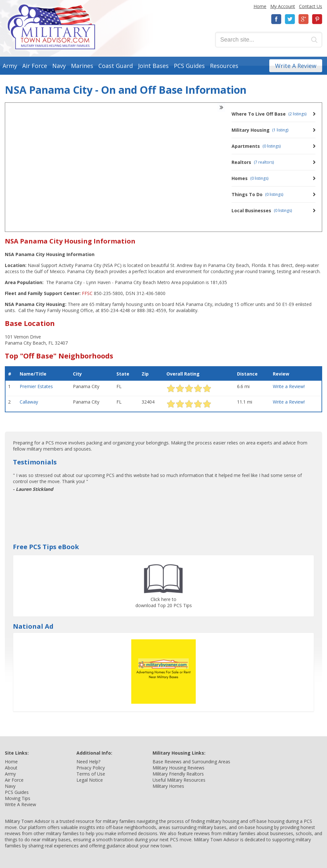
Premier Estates (36, 386)
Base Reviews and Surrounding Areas (191, 762)
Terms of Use (91, 774)
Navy (59, 66)
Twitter (290, 19)
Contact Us (311, 6)
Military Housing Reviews (178, 768)
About (11, 768)
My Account (283, 6)
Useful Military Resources (179, 780)
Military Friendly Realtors (178, 774)
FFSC (87, 293)
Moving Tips (18, 798)
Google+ (303, 19)
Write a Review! (289, 386)
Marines (82, 66)
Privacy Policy (91, 768)
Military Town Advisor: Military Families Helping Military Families (51, 27)
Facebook (276, 19)
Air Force (35, 66)
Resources (224, 66)
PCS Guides (189, 66)
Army (10, 66)
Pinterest (317, 19)
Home (260, 6)
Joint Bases (153, 66)
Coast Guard (116, 66)
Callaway (29, 402)
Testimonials (35, 462)
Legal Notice (90, 780)
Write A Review (296, 66)
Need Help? (88, 762)
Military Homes (168, 786)
